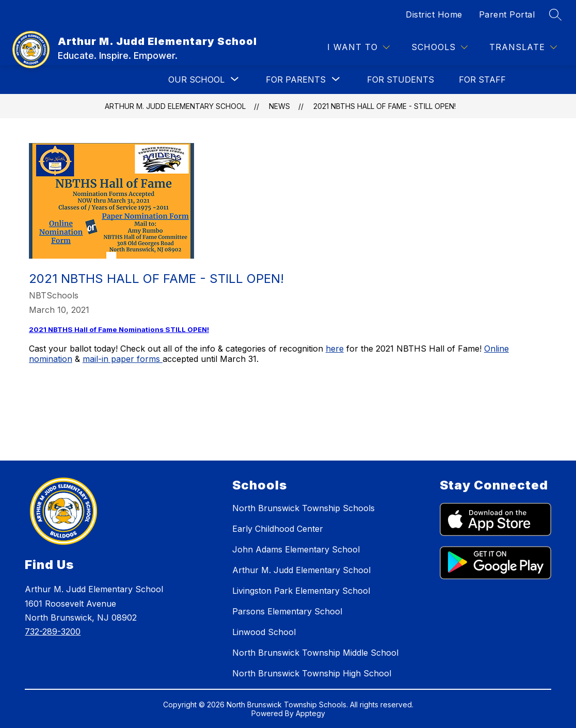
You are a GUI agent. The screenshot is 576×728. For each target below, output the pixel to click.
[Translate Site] (523, 47)
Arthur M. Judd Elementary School (175, 106)
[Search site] (555, 14)
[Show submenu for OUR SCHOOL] (196, 80)
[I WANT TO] (358, 47)
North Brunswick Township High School (312, 673)
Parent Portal (507, 14)
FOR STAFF (482, 80)
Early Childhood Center (278, 529)
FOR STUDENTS (401, 80)
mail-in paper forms (123, 359)
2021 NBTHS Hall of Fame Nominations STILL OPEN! (119, 329)
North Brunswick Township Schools (303, 508)
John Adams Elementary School (296, 549)
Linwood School (264, 632)
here (335, 349)
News (279, 106)
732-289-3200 (53, 631)
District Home (434, 14)
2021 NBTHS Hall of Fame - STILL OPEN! (385, 106)
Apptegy (310, 713)
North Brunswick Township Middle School (315, 653)
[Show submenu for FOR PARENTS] (296, 80)
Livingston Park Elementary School (301, 591)
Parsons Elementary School (287, 611)
